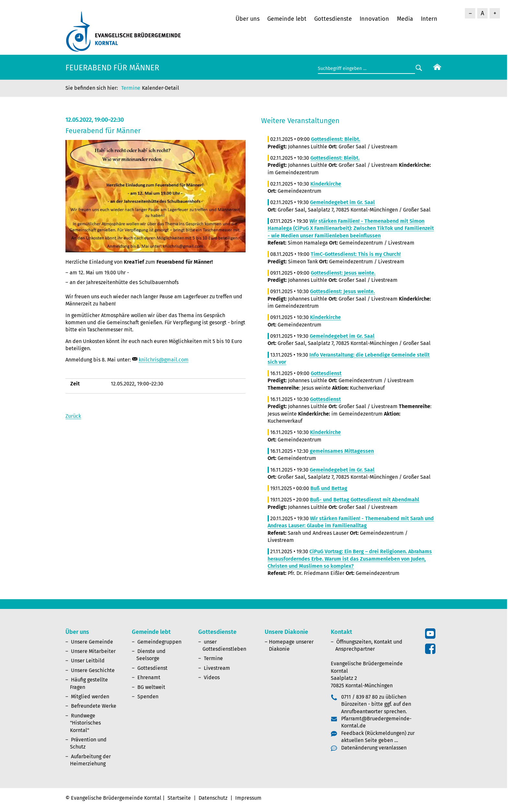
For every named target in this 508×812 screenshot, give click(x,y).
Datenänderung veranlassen (374, 748)
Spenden (148, 697)
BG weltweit (151, 687)
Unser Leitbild (88, 661)
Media (405, 19)
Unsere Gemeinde (92, 642)
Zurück (73, 416)
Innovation (374, 19)
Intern (429, 19)
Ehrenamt (149, 677)
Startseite (179, 798)
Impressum (248, 798)
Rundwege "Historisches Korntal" (85, 723)
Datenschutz (213, 798)
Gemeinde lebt (287, 19)
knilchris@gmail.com (164, 360)
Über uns (248, 19)
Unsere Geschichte (93, 670)
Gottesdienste (333, 19)
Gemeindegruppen (159, 642)
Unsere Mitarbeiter (93, 651)
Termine (131, 88)
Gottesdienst (152, 668)
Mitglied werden (90, 697)
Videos (212, 677)
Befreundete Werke (94, 706)
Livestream (217, 668)
